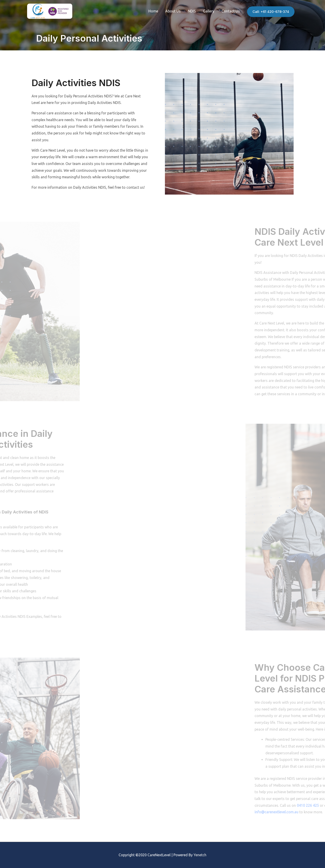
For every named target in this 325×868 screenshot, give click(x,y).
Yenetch (200, 855)
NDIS (192, 11)
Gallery (209, 11)
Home (153, 11)
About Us (173, 11)
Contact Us (231, 11)
